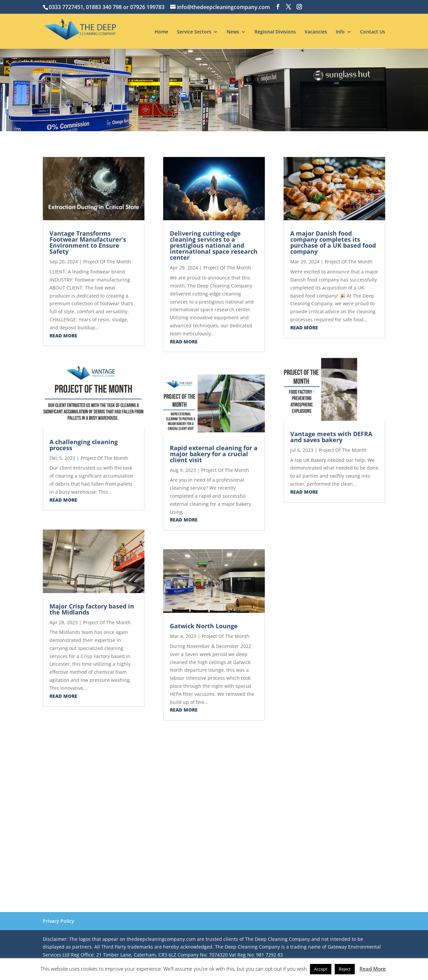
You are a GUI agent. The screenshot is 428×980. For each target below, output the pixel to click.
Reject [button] (345, 969)
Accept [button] (321, 969)
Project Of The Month (107, 262)
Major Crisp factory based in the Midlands (92, 609)
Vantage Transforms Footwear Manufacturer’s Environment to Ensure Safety (88, 242)
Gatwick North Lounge (204, 626)
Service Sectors (194, 32)
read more (63, 336)
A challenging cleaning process (84, 445)
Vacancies (316, 32)
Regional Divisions (275, 32)
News (233, 32)
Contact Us (373, 32)
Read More (373, 969)
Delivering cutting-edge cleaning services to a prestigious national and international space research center (214, 245)
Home (161, 32)
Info (340, 32)
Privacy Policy (59, 921)
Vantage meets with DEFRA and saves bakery (331, 437)
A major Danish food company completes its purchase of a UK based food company (333, 242)
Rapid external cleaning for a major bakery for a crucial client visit (214, 454)
